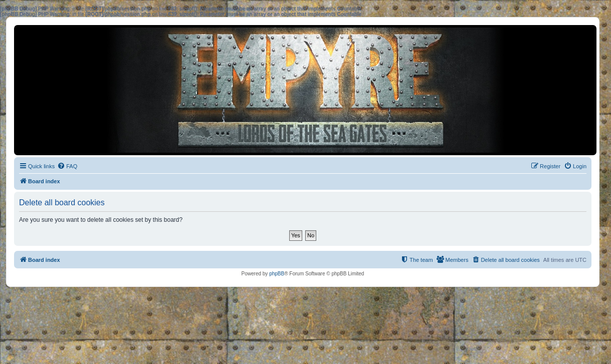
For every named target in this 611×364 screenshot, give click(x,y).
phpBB (277, 274)
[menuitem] (67, 166)
